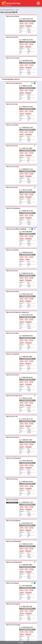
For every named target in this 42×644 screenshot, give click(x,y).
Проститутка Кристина (14, 83)
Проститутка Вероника (14, 562)
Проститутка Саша (12, 167)
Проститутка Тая (12, 416)
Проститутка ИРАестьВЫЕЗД (16, 229)
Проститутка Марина (13, 521)
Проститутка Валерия (14, 458)
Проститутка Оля (12, 146)
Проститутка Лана (12, 333)
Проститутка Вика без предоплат (18, 312)
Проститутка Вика (12, 125)
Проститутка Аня (12, 104)
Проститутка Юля (12, 37)
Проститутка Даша (12, 583)
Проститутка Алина (13, 58)
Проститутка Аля (12, 271)
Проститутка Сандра (13, 625)
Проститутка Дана (12, 250)
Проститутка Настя (13, 16)
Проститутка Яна (12, 479)
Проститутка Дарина (13, 208)
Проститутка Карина (13, 604)
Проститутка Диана (13, 354)
